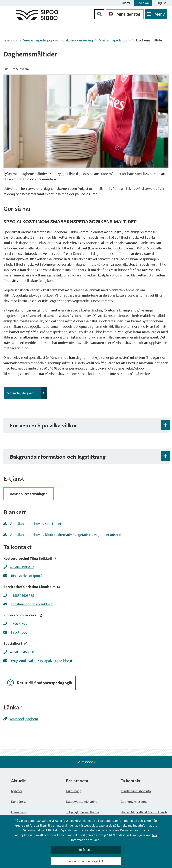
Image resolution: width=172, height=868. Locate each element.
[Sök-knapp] (99, 14)
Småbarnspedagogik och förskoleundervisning (58, 40)
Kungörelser (19, 802)
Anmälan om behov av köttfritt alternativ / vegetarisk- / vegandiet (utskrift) (63, 535)
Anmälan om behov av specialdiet (32, 524)
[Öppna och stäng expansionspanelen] (165, 425)
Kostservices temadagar (28, 494)
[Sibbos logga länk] (37, 19)
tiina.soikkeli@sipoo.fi (27, 576)
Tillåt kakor (86, 850)
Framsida (10, 40)
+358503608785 (22, 595)
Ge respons (86, 762)
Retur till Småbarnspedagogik (40, 683)
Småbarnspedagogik (114, 40)
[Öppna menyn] (156, 14)
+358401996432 (22, 567)
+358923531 (19, 624)
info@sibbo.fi (21, 632)
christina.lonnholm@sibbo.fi (32, 604)
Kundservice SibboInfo (136, 791)
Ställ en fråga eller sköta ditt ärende (144, 812)
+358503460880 (22, 652)
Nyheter (17, 791)
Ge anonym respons (134, 802)
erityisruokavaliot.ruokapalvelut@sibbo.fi (41, 661)
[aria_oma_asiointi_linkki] (125, 14)
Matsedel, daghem (27, 393)
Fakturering (74, 791)
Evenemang (19, 812)
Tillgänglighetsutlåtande (82, 812)
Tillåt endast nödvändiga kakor (86, 861)
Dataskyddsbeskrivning (82, 802)
